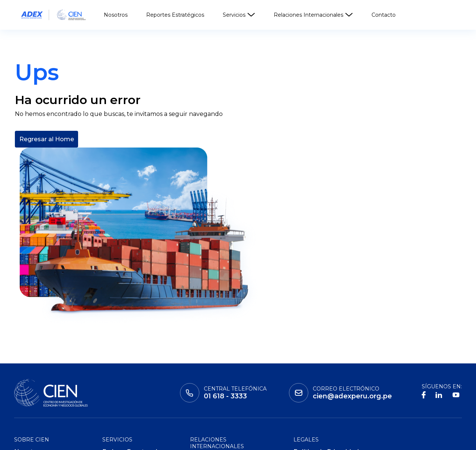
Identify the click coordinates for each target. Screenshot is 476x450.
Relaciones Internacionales (313, 15)
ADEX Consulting (128, 394)
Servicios (239, 15)
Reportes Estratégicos (175, 15)
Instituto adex (40, 439)
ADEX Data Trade (129, 405)
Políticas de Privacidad (328, 382)
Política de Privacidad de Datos (326, 367)
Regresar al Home (47, 192)
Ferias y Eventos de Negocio (132, 367)
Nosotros (116, 15)
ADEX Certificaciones (134, 382)
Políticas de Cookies (324, 394)
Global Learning (107, 439)
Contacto (384, 15)
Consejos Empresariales (227, 382)
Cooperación (209, 370)
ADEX (159, 439)
